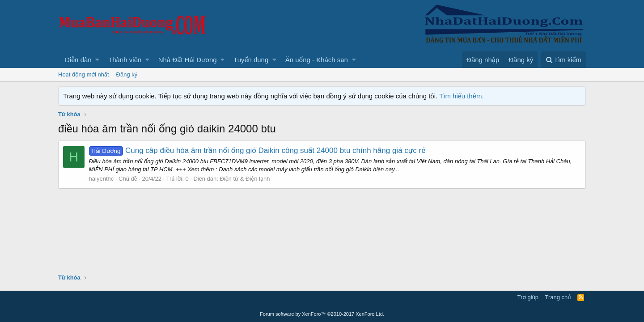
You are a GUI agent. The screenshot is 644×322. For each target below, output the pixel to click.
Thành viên (125, 60)
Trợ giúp (528, 297)
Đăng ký (127, 74)
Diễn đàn (78, 60)
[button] (97, 60)
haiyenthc (102, 179)
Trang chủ (558, 297)
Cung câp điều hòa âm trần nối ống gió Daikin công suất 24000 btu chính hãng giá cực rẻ (257, 150)
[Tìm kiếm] (563, 60)
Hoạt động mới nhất (84, 74)
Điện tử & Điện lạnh (245, 179)
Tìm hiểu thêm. (462, 96)
